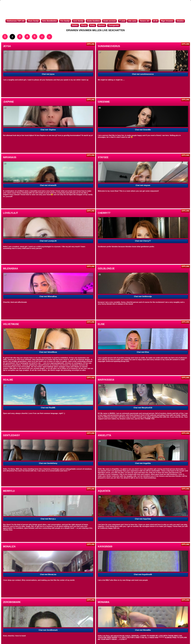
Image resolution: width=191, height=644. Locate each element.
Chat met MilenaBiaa (48, 297)
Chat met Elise (143, 352)
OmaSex (180, 21)
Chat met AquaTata (143, 519)
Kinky (92, 25)
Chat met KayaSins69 (143, 574)
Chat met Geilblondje (143, 297)
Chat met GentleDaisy (48, 463)
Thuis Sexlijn (33, 21)
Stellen (75, 25)
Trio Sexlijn (65, 21)
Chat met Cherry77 (143, 241)
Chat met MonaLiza (48, 574)
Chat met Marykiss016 (143, 408)
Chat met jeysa (48, 74)
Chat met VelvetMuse (48, 352)
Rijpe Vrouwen (167, 21)
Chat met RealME (48, 408)
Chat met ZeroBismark (48, 630)
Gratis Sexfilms (93, 21)
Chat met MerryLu (48, 519)
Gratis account (109, 21)
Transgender (114, 25)
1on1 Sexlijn (78, 21)
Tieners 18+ (145, 21)
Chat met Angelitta (143, 463)
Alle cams (132, 21)
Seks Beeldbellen (50, 21)
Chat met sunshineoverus (143, 74)
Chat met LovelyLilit (48, 241)
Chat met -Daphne (48, 130)
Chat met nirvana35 (48, 185)
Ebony (84, 25)
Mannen (102, 25)
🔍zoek (122, 21)
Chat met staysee (143, 185)
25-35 (155, 21)
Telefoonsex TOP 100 (16, 21)
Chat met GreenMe (143, 130)
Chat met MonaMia (143, 630)
